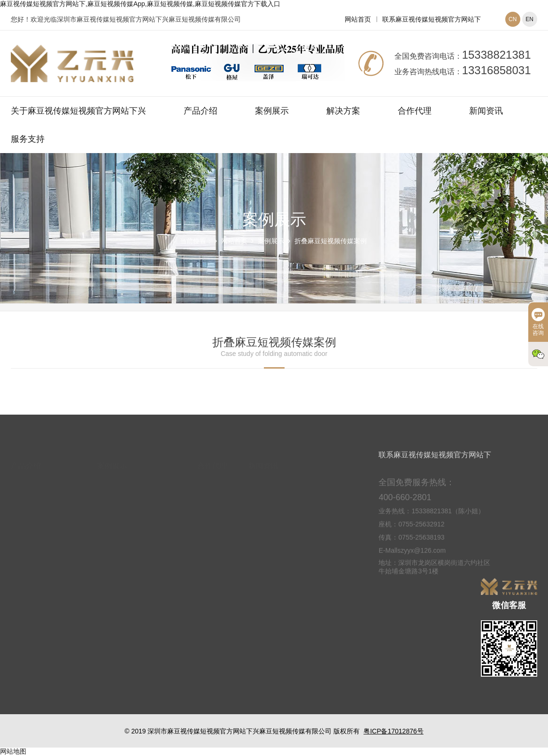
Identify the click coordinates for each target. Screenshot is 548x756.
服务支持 (28, 139)
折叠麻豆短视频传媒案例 (331, 241)
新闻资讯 (486, 111)
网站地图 (13, 751)
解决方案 (343, 111)
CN (513, 19)
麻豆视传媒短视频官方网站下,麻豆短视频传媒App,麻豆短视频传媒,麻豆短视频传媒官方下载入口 (140, 4)
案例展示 (272, 111)
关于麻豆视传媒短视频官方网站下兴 (78, 111)
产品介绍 (201, 111)
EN (529, 19)
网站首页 (358, 19)
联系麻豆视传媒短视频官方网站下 (432, 19)
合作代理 (415, 111)
